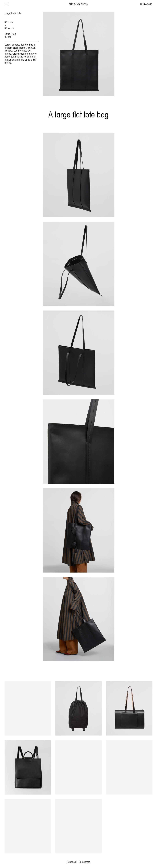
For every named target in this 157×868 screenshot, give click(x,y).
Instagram (85, 862)
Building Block (78, 4)
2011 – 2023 (146, 4)
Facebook (72, 862)
